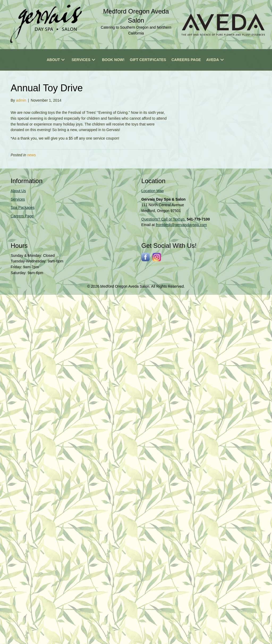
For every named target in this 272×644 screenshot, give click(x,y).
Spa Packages (23, 208)
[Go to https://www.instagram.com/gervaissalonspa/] (157, 257)
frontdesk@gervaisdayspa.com (181, 225)
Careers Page (22, 216)
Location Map (152, 191)
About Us (18, 191)
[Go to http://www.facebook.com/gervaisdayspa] (146, 257)
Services (18, 199)
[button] (63, 60)
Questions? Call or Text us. (163, 219)
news (31, 155)
